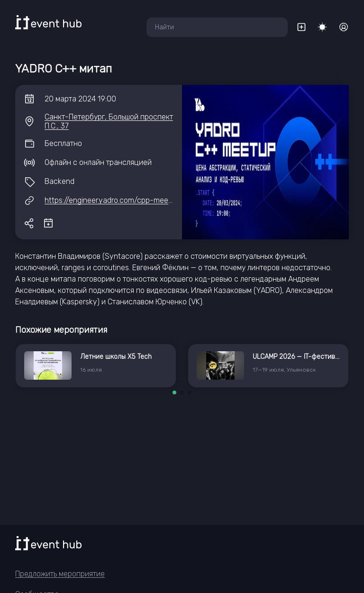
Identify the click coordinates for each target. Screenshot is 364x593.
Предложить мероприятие (60, 574)
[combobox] (217, 27)
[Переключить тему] (322, 27)
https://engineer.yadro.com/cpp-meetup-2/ (118, 200)
